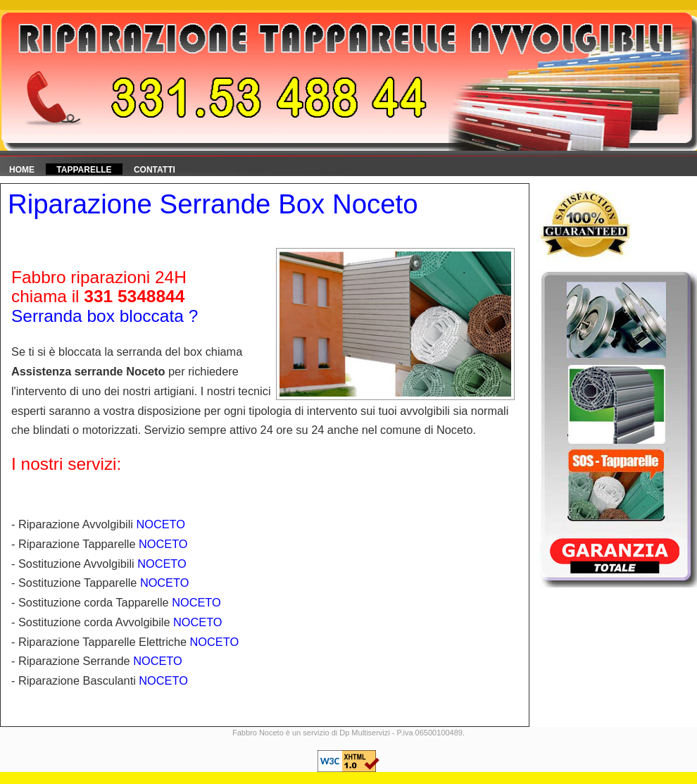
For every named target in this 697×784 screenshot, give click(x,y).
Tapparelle (84, 170)
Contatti (155, 170)
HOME (22, 170)
